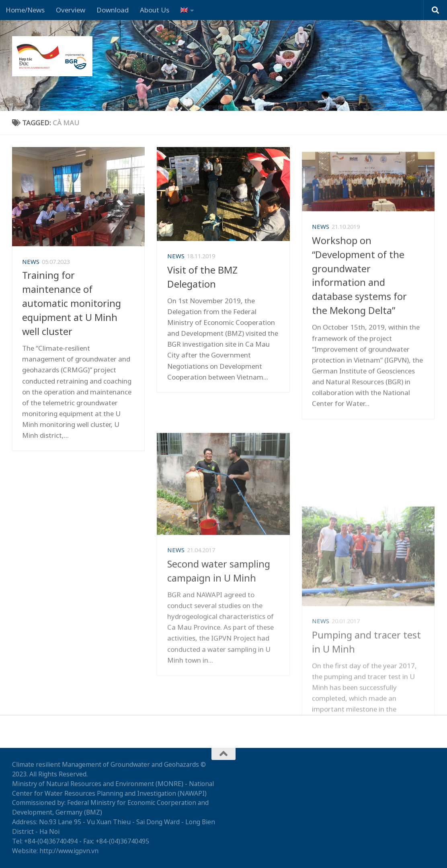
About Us (155, 10)
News (31, 267)
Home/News (25, 10)
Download (113, 10)
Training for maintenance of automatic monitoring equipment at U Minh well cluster (72, 309)
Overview (71, 10)
